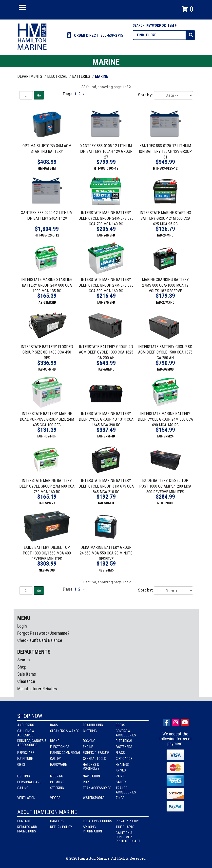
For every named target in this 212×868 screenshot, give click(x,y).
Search (24, 660)
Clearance (26, 681)
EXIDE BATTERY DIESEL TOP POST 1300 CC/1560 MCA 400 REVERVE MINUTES (47, 553)
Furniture (25, 759)
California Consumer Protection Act (128, 837)
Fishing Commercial (65, 753)
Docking (89, 741)
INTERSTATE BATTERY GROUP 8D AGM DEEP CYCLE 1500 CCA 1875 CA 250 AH (165, 352)
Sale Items (27, 674)
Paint (120, 776)
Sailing (23, 788)
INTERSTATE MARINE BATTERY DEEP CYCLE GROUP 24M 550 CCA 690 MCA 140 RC (165, 419)
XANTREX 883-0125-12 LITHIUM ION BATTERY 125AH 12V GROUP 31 (165, 151)
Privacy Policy (127, 821)
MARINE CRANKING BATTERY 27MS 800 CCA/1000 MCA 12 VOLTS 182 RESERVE (165, 285)
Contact (24, 821)
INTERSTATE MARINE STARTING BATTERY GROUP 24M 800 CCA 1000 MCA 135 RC (47, 285)
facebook (167, 722)
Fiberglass (26, 753)
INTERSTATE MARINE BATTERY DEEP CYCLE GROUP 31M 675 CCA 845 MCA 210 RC (106, 486)
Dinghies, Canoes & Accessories (32, 743)
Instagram (176, 722)
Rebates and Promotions (27, 829)
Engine (88, 747)
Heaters (122, 765)
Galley (55, 759)
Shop (22, 667)
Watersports (94, 798)
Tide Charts (125, 827)
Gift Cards (124, 759)
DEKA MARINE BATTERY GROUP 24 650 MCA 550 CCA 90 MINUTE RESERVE (106, 553)
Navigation (91, 776)
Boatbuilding (93, 725)
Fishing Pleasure (96, 753)
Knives (121, 770)
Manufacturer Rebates (37, 689)
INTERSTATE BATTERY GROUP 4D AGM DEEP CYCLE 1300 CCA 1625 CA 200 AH (106, 352)
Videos (55, 798)
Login (22, 626)
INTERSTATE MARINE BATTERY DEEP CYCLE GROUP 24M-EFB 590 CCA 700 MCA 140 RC (106, 218)
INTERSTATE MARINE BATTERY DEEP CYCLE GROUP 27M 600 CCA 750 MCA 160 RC (47, 486)
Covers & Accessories (126, 733)
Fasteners (124, 747)
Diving (55, 741)
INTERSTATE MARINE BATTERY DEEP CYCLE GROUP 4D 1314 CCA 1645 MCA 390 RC (106, 419)
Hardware (58, 765)
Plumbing (57, 782)
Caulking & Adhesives (26, 733)
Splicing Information (92, 829)
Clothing (90, 731)
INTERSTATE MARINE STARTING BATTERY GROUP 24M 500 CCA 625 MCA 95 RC (165, 218)
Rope (87, 782)
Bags (54, 725)
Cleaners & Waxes (65, 731)
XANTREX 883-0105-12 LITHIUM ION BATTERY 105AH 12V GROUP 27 (106, 151)
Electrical (124, 741)
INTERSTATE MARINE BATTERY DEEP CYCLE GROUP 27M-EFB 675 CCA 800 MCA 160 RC (106, 285)
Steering (57, 788)
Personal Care (29, 782)
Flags (120, 753)
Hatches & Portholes (91, 767)
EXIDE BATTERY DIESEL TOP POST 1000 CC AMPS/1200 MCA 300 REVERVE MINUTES (165, 486)
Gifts (21, 765)
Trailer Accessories (126, 790)
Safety (121, 782)
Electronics (60, 747)
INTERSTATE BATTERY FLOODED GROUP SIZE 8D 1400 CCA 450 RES (47, 352)
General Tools (94, 759)
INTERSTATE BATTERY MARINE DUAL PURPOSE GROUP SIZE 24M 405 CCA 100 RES (47, 419)
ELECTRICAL (58, 76)
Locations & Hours (97, 821)
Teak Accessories (97, 788)
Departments (30, 76)
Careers (57, 821)
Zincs (120, 798)
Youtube (185, 722)
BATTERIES (82, 76)
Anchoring (26, 725)
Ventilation (26, 798)
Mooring (57, 776)
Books (120, 725)
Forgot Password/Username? (43, 633)
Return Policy (61, 827)
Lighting (24, 776)
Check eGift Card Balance (40, 640)
